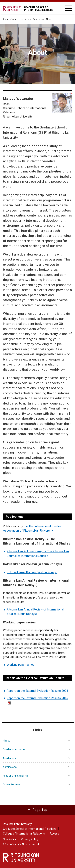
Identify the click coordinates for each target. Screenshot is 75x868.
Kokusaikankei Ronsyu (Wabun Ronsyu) (33, 572)
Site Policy (9, 839)
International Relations (31, 19)
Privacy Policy (30, 839)
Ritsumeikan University (17, 824)
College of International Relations (24, 834)
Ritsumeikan (9, 19)
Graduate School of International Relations (30, 829)
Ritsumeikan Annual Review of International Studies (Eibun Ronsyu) (35, 612)
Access (54, 834)
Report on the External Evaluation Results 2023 (37, 691)
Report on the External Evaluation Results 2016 (37, 700)
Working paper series (21, 665)
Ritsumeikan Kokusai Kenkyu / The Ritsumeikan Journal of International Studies (38, 554)
